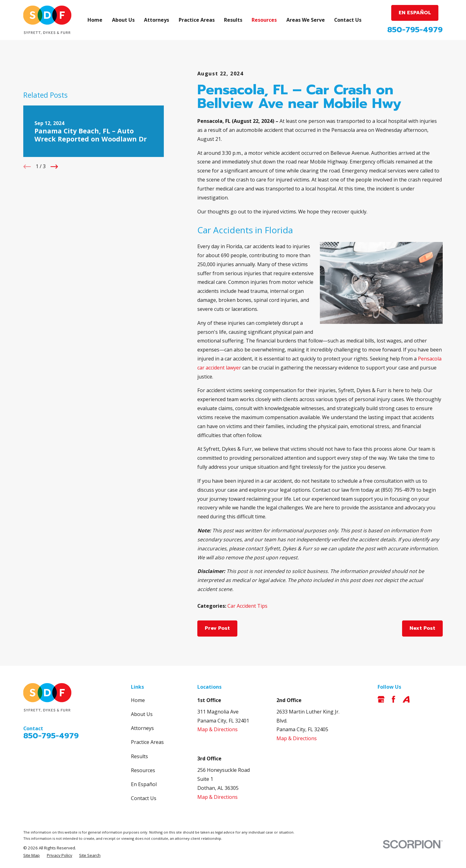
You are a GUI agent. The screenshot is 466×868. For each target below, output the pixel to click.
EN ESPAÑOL (415, 13)
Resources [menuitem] (264, 20)
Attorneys (142, 728)
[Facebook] (393, 699)
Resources (143, 770)
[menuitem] (31, 855)
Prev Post (217, 628)
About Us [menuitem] (123, 20)
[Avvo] (406, 699)
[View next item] (54, 167)
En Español (144, 784)
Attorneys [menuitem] (157, 20)
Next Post (422, 628)
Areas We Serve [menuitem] (306, 20)
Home (138, 700)
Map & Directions (217, 729)
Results (139, 756)
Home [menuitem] (95, 20)
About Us (142, 714)
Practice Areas (147, 742)
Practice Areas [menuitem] (197, 20)
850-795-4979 (415, 30)
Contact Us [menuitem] (348, 20)
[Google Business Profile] (381, 699)
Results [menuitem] (233, 20)
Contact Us (144, 798)
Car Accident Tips (247, 606)
